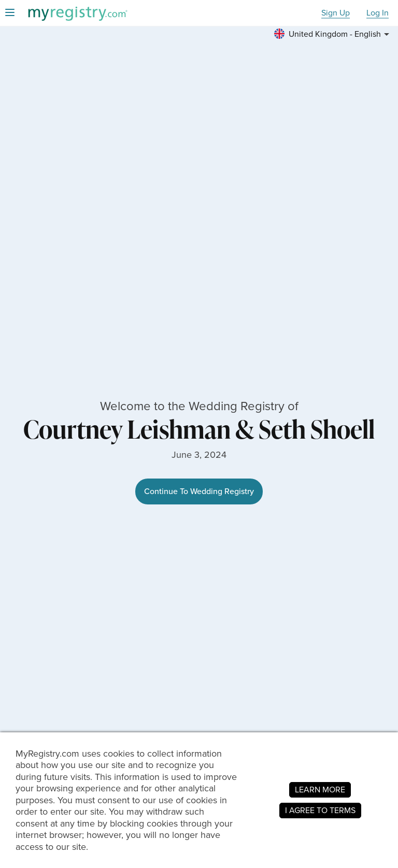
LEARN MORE (320, 790)
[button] (333, 34)
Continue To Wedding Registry (199, 491)
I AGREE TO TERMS (320, 810)
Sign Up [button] (336, 13)
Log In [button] (378, 13)
